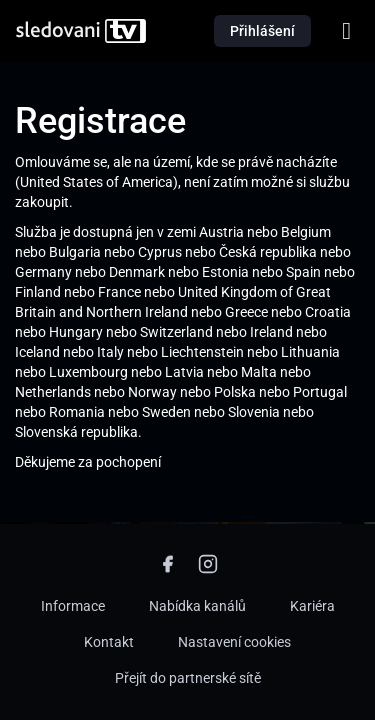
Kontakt (109, 642)
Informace (73, 606)
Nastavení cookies (234, 642)
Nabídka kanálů (197, 606)
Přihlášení (262, 31)
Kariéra (312, 606)
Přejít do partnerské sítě (188, 678)
